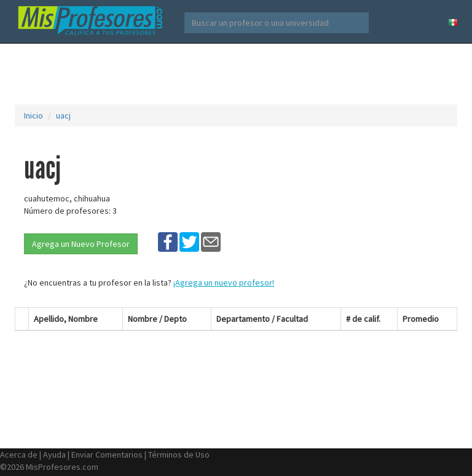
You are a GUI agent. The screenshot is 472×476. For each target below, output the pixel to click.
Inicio (33, 115)
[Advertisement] (238, 74)
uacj (63, 115)
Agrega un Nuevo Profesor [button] (81, 244)
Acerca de (19, 455)
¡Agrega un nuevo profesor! (224, 283)
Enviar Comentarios (107, 455)
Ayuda (54, 455)
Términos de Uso (179, 455)
